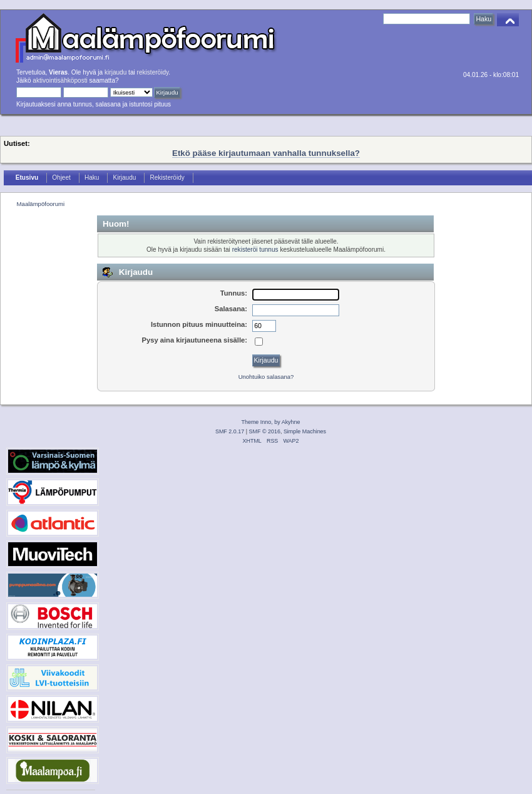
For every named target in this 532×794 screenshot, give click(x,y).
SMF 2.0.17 (230, 431)
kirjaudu (115, 72)
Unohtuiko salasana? (266, 377)
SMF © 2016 (265, 431)
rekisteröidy (153, 72)
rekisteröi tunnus (255, 250)
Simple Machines (305, 431)
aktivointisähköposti (60, 80)
